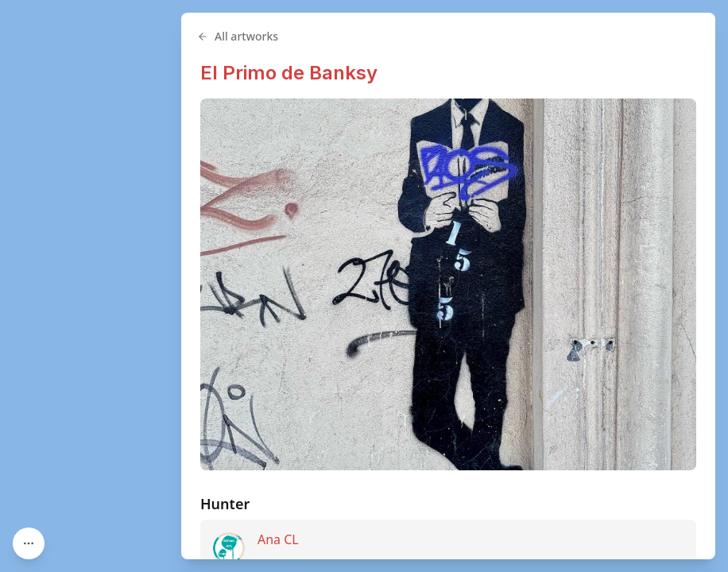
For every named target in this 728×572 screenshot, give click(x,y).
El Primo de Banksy (289, 73)
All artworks (238, 36)
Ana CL (278, 539)
